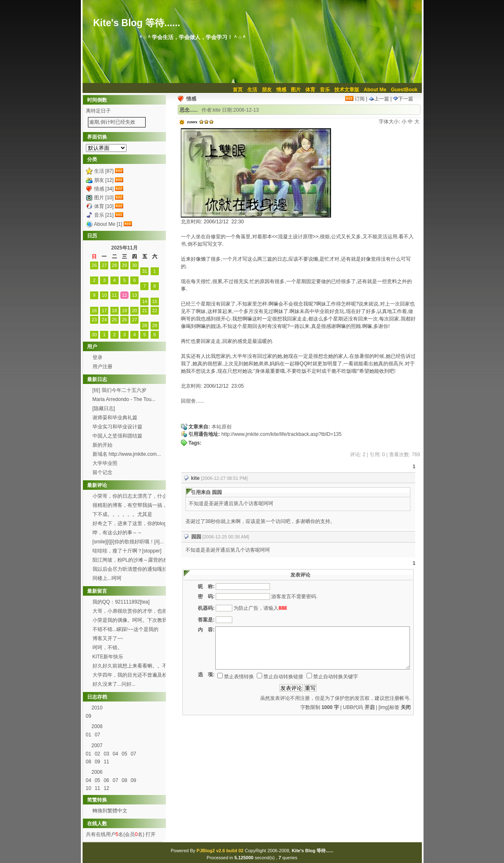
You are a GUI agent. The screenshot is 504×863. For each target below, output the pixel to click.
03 (107, 754)
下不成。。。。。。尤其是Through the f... (122, 515)
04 (116, 754)
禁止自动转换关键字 (332, 677)
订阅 (355, 99)
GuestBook (404, 90)
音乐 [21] (104, 215)
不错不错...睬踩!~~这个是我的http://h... (125, 630)
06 (107, 780)
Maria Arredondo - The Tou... (124, 399)
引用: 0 (377, 455)
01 (89, 735)
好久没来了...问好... (115, 684)
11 (114, 295)
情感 (281, 90)
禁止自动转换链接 (280, 677)
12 (124, 295)
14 (144, 301)
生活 (252, 90)
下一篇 (403, 99)
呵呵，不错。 (107, 648)
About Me (375, 90)
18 (114, 310)
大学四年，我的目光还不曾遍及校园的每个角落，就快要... (130, 676)
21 (144, 310)
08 (89, 762)
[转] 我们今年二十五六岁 (119, 390)
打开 (150, 834)
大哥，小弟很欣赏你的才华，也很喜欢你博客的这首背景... (130, 612)
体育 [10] (104, 206)
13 (134, 295)
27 (104, 265)
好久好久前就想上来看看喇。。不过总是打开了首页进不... (130, 667)
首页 (238, 90)
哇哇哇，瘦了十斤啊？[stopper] (127, 551)
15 (155, 301)
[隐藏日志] (104, 408)
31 (144, 271)
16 (94, 310)
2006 (97, 772)
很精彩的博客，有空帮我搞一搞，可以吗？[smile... (130, 506)
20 (134, 310)
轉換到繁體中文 (110, 811)
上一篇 (379, 99)
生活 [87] (104, 171)
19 (124, 310)
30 (134, 265)
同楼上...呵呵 (107, 578)
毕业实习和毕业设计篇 (117, 427)
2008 (97, 726)
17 (104, 310)
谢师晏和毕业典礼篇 (115, 418)
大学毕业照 (105, 463)
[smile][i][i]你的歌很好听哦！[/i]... (128, 542)
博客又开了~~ (108, 638)
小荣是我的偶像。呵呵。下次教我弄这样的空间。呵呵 (130, 621)
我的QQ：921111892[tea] (121, 602)
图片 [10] (104, 198)
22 (155, 310)
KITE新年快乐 (108, 657)
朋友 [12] (104, 180)
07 (98, 735)
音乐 (325, 90)
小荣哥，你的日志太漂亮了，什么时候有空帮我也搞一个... (130, 497)
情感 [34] (104, 189)
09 (89, 716)
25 (114, 320)
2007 (97, 746)
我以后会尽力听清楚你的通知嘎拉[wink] (130, 570)
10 (104, 295)
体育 (310, 90)
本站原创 (222, 427)
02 (98, 754)
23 (94, 320)
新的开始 (102, 445)
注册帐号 (399, 698)
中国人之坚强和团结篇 (117, 436)
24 (104, 320)
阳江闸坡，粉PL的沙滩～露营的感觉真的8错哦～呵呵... (130, 561)
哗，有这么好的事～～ (117, 533)
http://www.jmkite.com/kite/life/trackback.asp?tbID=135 (282, 434)
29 (124, 265)
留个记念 (102, 472)
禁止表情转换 (236, 677)
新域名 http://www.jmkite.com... (127, 454)
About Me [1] (108, 224)
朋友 (267, 90)
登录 (97, 357)
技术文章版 (347, 90)
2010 (97, 708)
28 (114, 265)
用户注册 (102, 367)
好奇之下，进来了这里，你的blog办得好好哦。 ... (130, 524)
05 (125, 754)
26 (94, 265)
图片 (296, 90)
